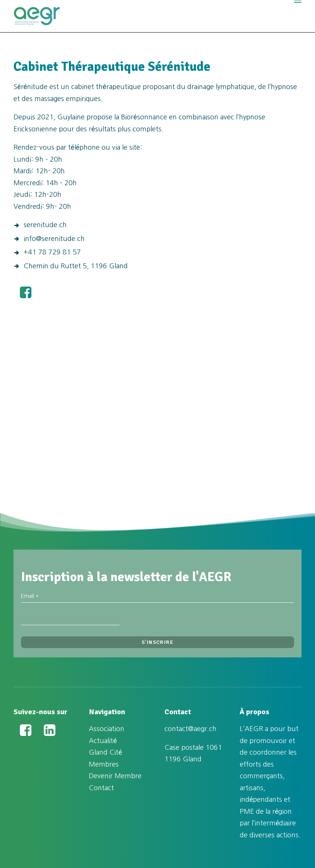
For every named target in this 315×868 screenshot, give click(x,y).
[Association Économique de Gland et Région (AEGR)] (37, 16)
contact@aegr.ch (190, 729)
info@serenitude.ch (54, 239)
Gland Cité (105, 752)
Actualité (103, 741)
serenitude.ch (45, 225)
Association (107, 729)
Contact (101, 788)
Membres (104, 764)
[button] (25, 296)
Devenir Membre (115, 776)
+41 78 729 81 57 (52, 252)
